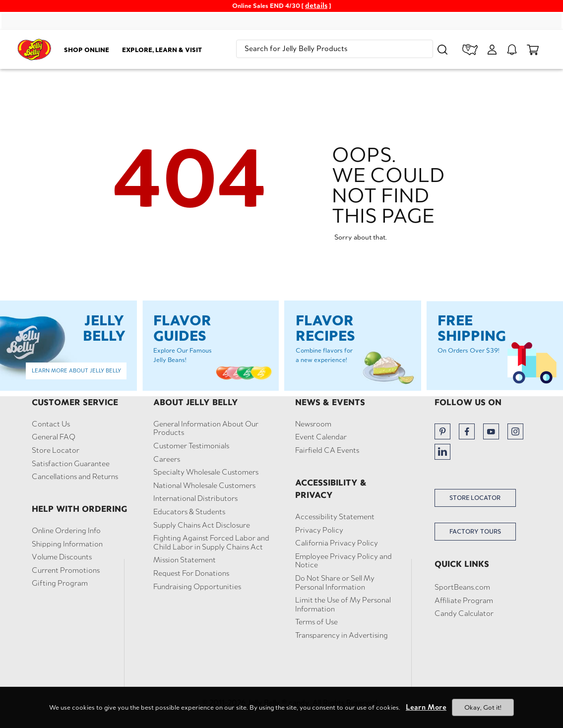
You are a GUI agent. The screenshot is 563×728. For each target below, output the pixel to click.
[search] (335, 49)
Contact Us (51, 424)
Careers (167, 459)
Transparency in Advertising (342, 635)
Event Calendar (321, 437)
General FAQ (54, 437)
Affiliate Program (464, 601)
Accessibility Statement (335, 517)
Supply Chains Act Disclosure (202, 525)
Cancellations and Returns (75, 477)
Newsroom (313, 424)
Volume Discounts (62, 557)
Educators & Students (189, 512)
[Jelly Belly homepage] (34, 51)
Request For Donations (191, 573)
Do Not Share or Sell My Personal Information (335, 582)
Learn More (426, 707)
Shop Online (87, 50)
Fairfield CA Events (327, 450)
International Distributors (195, 498)
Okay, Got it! (483, 707)
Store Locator (56, 450)
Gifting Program (60, 583)
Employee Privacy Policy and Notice (344, 561)
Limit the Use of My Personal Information (343, 604)
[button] (442, 50)
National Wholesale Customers (204, 485)
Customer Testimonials (191, 446)
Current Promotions (66, 570)
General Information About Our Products (206, 428)
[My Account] (492, 49)
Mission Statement (185, 560)
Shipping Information (67, 544)
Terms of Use (316, 622)
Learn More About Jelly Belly (76, 370)
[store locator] (470, 49)
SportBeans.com (462, 587)
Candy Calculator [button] (464, 613)
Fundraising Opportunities (197, 587)
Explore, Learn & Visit (162, 50)
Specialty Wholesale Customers (206, 472)
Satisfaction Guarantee (71, 464)
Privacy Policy (319, 530)
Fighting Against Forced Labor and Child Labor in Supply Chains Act (211, 542)
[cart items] (533, 49)
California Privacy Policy (337, 543)
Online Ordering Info (66, 531)
